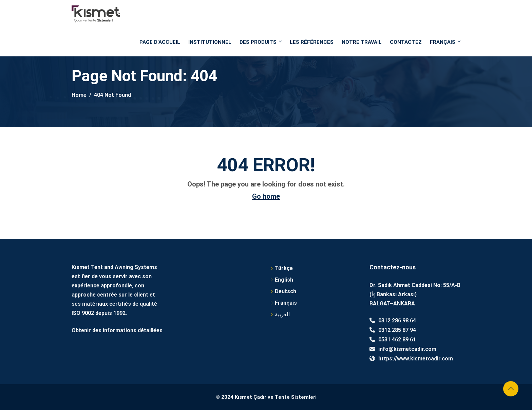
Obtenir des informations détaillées (117, 330)
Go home (266, 196)
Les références (312, 42)
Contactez (406, 42)
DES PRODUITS (261, 42)
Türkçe (284, 268)
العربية (282, 314)
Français (445, 42)
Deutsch (286, 291)
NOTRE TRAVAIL (362, 42)
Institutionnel (210, 42)
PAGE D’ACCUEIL (160, 42)
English (284, 280)
